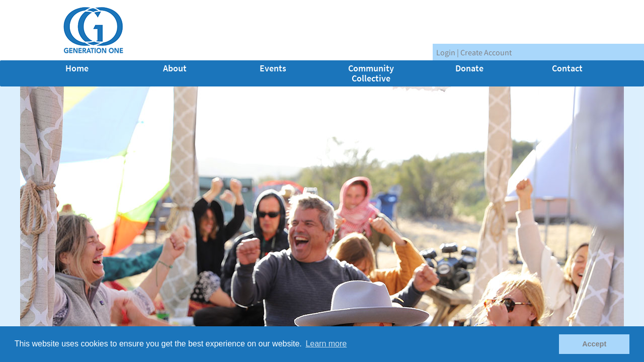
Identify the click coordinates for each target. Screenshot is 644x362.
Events (273, 68)
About (175, 68)
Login (446, 52)
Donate (469, 68)
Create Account (486, 52)
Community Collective (371, 73)
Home (77, 68)
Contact (567, 68)
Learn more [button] (326, 344)
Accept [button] (594, 344)
